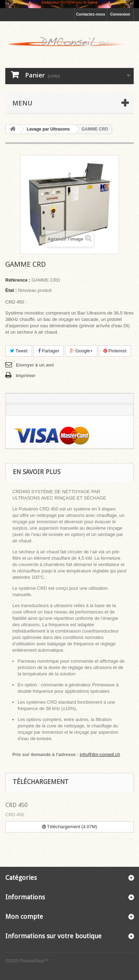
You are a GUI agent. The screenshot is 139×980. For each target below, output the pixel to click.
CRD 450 (16, 805)
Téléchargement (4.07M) (70, 827)
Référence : (18, 280)
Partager (49, 351)
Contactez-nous (91, 14)
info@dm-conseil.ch (100, 754)
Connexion (120, 14)
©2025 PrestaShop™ (27, 961)
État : (11, 290)
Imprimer (26, 376)
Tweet (19, 351)
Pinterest (115, 351)
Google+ (81, 351)
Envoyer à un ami (35, 365)
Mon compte (24, 916)
